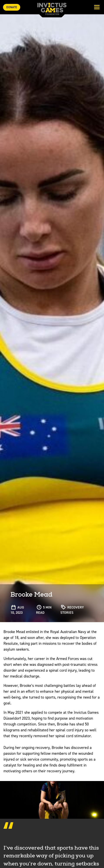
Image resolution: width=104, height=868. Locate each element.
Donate (12, 7)
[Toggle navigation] (97, 8)
